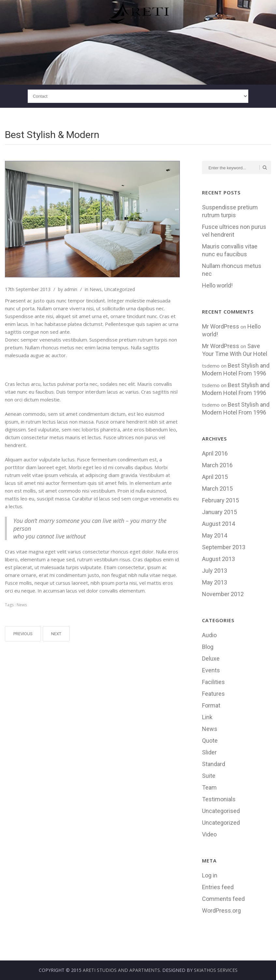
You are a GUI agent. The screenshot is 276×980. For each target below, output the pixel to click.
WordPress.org (221, 910)
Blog (208, 647)
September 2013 (224, 547)
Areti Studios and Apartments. (122, 970)
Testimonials (219, 799)
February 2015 (220, 500)
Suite (209, 776)
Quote (210, 741)
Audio (209, 635)
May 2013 (215, 582)
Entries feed (218, 887)
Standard (214, 764)
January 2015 (219, 512)
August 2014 (218, 524)
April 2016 (215, 453)
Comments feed (223, 899)
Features (213, 694)
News (96, 289)
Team (209, 787)
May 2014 (215, 535)
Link (207, 717)
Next (56, 634)
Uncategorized (120, 289)
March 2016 (217, 465)
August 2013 (218, 559)
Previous (23, 634)
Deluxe (211, 658)
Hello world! (217, 285)
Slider (209, 752)
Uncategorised (221, 811)
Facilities (213, 682)
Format (211, 705)
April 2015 (215, 477)
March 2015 (217, 489)
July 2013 (215, 571)
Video (209, 834)
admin (71, 289)
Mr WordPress (221, 326)
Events (211, 670)
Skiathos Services (216, 970)
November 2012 (223, 594)
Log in (210, 875)
